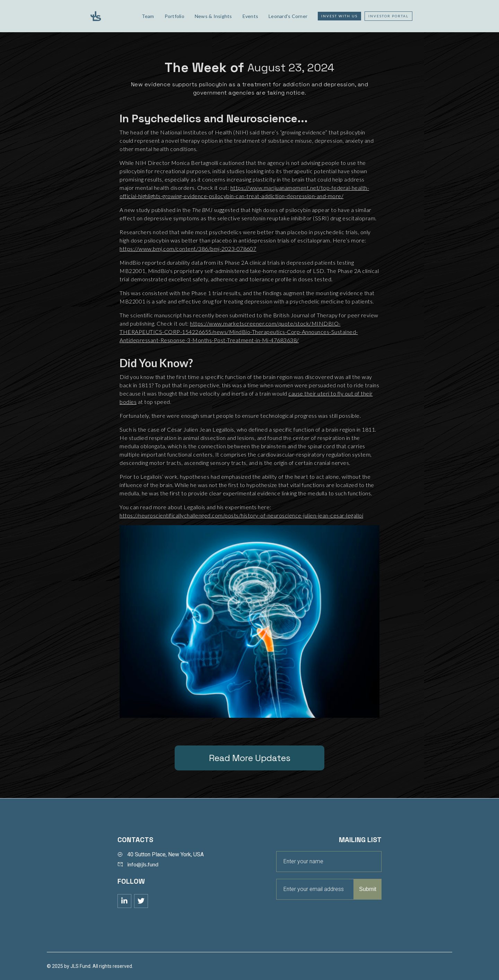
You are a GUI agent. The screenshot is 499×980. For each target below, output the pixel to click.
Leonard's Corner (288, 16)
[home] (110, 16)
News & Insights (213, 16)
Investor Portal (388, 16)
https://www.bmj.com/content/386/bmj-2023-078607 (188, 249)
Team (148, 16)
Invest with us (339, 16)
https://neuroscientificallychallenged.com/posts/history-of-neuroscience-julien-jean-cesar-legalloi (241, 515)
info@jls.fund (143, 864)
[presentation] (329, 917)
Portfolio (174, 16)
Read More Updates (250, 758)
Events (251, 16)
